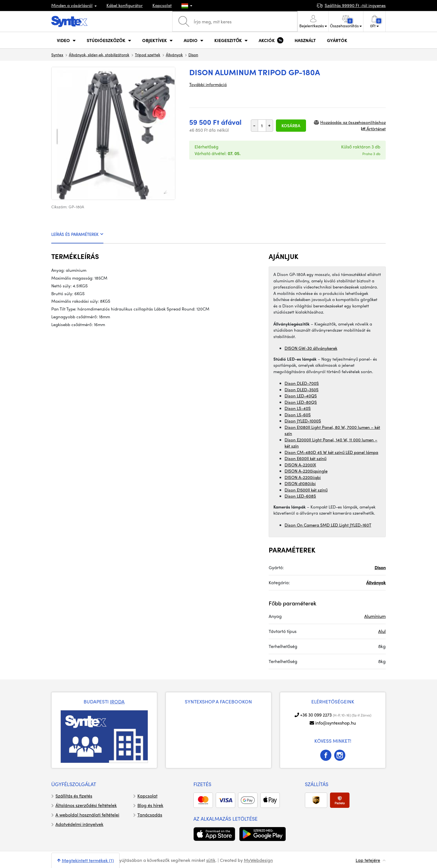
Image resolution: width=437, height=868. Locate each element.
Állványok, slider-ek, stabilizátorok (99, 55)
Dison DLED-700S (302, 383)
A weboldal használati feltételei (87, 815)
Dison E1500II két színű (306, 490)
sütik (211, 860)
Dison (193, 55)
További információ (208, 84)
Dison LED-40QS (301, 396)
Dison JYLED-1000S (303, 421)
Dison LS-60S (298, 415)
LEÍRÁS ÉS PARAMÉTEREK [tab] (77, 234)
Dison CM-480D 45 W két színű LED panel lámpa (331, 452)
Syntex (57, 55)
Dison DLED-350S (302, 390)
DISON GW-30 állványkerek (311, 348)
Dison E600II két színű (305, 458)
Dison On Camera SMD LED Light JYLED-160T (328, 525)
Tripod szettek (148, 55)
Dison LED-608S (300, 496)
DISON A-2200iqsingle (306, 471)
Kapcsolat (162, 5)
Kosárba (291, 126)
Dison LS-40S (298, 408)
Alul (382, 631)
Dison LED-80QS (301, 402)
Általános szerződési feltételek (86, 805)
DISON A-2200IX (300, 465)
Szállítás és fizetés (74, 796)
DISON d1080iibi (300, 483)
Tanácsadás (150, 815)
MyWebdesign (258, 860)
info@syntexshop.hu (336, 723)
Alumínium (375, 616)
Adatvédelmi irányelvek (79, 824)
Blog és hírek (150, 805)
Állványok (174, 55)
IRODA (117, 701)
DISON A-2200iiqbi (303, 477)
